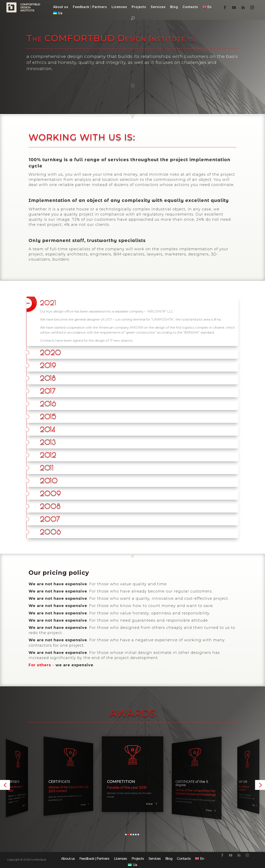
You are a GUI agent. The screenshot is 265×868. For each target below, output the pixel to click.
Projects (139, 7)
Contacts (190, 7)
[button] (5, 785)
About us (61, 7)
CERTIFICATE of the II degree (246, 783)
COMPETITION (186, 782)
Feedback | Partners (90, 7)
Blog (174, 7)
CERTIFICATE (13, 782)
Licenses (119, 7)
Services (158, 7)
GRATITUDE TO (61, 782)
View (23, 809)
